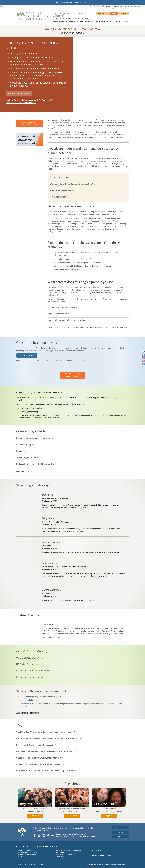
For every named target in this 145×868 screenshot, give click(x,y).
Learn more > (72, 816)
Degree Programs (60, 22)
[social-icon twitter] (97, 6)
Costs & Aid (73, 22)
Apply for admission (28, 700)
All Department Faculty (51, 638)
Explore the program (19, 94)
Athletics (120, 6)
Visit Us (124, 13)
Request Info (103, 13)
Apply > (109, 816)
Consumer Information (22, 864)
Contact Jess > (27, 355)
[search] (85, 6)
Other (114, 8)
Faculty (135, 6)
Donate (108, 6)
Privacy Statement (33, 864)
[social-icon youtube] (100, 6)
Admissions (100, 22)
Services (130, 6)
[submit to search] (91, 6)
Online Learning (114, 22)
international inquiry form (74, 360)
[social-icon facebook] (94, 6)
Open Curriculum (87, 22)
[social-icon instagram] (103, 6)
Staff (139, 6)
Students (125, 6)
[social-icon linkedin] (53, 835)
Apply (114, 13)
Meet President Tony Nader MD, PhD (72, 2)
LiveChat (42, 864)
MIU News (114, 6)
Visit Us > (120, 832)
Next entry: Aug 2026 (30, 123)
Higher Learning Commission (78, 18)
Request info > (35, 816)
